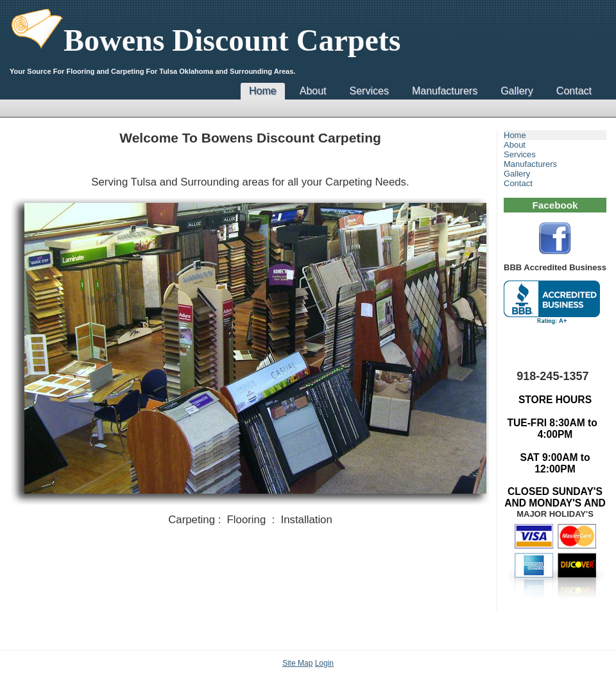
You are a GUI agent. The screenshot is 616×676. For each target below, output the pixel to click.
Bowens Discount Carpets (205, 40)
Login (324, 663)
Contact (574, 91)
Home (263, 91)
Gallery (517, 91)
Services (369, 91)
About (313, 91)
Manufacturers (445, 91)
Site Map (297, 663)
